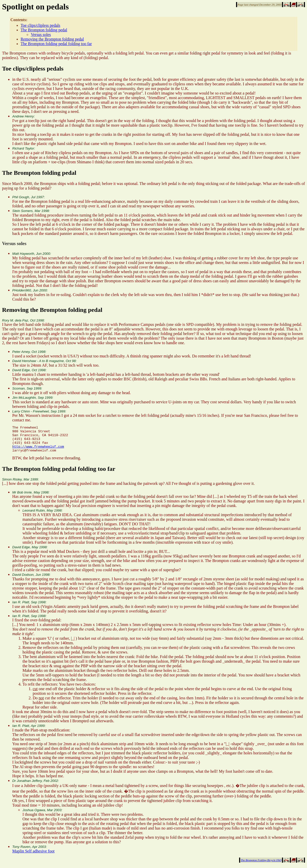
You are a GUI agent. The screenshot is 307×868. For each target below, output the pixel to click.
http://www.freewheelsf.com (38, 451)
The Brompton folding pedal (44, 30)
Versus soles (41, 35)
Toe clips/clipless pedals (40, 25)
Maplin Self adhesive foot (33, 856)
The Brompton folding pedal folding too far (56, 44)
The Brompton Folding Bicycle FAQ (261, 865)
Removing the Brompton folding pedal (52, 39)
